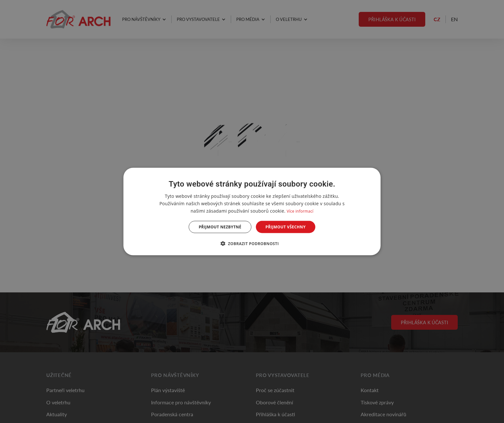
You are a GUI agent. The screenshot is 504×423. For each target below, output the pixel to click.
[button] (252, 244)
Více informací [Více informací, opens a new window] (300, 211)
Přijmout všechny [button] (286, 227)
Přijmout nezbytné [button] (220, 227)
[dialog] (252, 211)
